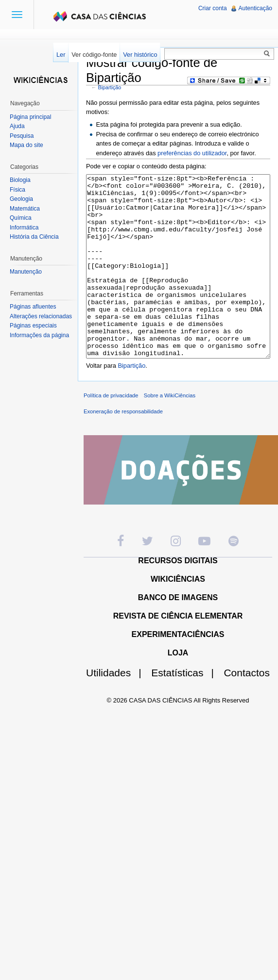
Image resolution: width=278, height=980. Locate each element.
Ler (61, 55)
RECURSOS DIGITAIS (178, 597)
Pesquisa (22, 136)
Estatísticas (186, 709)
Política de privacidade (111, 432)
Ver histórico (140, 55)
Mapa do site (26, 145)
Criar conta (213, 8)
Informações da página (39, 335)
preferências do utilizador (192, 153)
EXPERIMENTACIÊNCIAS (178, 671)
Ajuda (17, 126)
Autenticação (255, 8)
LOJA (178, 689)
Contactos (247, 709)
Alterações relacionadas (41, 316)
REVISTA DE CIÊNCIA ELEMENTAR (178, 652)
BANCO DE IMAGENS (178, 634)
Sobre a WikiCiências (170, 432)
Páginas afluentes (33, 307)
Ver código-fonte (94, 55)
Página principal (30, 117)
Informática (24, 228)
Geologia (21, 199)
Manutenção (26, 272)
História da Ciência (34, 237)
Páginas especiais (33, 326)
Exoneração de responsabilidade (123, 448)
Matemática (25, 209)
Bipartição (110, 87)
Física (17, 190)
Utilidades (118, 709)
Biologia (20, 180)
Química (21, 218)
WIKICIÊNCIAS (178, 615)
